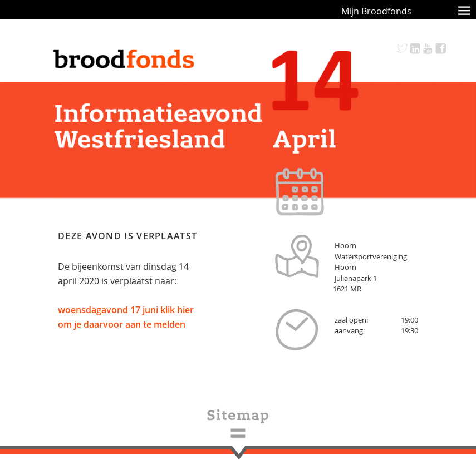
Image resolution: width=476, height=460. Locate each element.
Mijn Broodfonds (376, 11)
